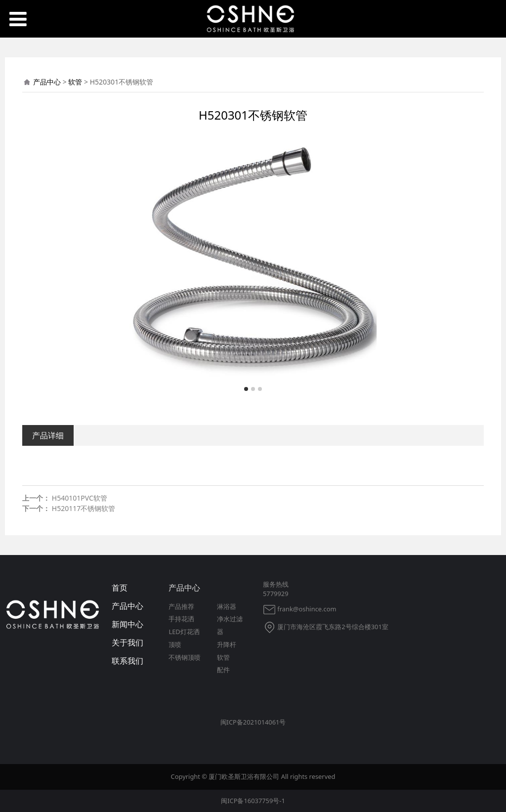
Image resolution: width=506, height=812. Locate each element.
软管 (75, 82)
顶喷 (175, 644)
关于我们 (127, 642)
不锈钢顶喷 (185, 657)
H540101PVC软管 (80, 498)
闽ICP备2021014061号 (253, 722)
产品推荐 (181, 606)
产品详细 (48, 435)
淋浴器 (227, 606)
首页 (120, 588)
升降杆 (227, 644)
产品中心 (47, 82)
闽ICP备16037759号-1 (253, 801)
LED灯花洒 (184, 632)
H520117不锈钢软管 (84, 508)
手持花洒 (181, 619)
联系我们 (127, 661)
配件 (223, 670)
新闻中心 (127, 624)
